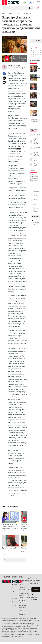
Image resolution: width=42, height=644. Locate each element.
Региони (14, 584)
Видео (14, 605)
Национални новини (35, 61)
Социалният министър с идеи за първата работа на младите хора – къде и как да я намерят (10, 527)
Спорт (14, 591)
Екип (21, 611)
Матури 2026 (36, 165)
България (15, 581)
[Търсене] (14, 8)
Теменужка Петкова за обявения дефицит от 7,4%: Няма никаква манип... (37, 94)
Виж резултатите (35, 223)
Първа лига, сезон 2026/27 (36, 141)
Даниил (11, 78)
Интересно (15, 602)
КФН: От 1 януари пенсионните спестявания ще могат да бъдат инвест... (37, 76)
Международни (15, 588)
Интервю (15, 598)
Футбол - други (36, 160)
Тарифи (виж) (22, 596)
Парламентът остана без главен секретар (9, 549)
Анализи (14, 595)
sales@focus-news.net (23, 606)
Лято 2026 (37, 135)
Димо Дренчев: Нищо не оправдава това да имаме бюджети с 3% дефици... (37, 85)
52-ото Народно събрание (36, 154)
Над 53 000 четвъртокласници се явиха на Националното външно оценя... (37, 112)
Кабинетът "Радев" (37, 148)
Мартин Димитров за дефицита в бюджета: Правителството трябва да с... (37, 67)
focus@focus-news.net (23, 588)
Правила (22, 614)
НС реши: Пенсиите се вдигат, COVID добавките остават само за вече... (37, 103)
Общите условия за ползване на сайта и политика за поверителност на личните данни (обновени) (20, 624)
